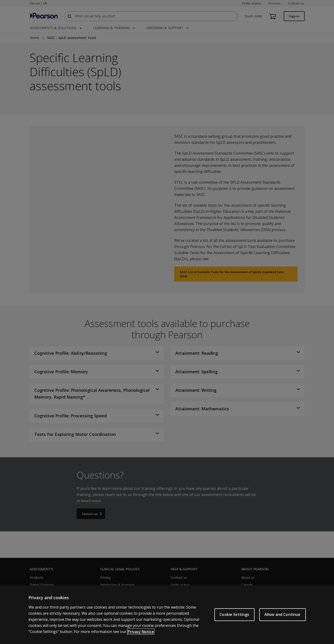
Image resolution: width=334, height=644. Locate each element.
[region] (167, 615)
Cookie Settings (234, 614)
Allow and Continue (283, 614)
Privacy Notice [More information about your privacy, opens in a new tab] (141, 632)
